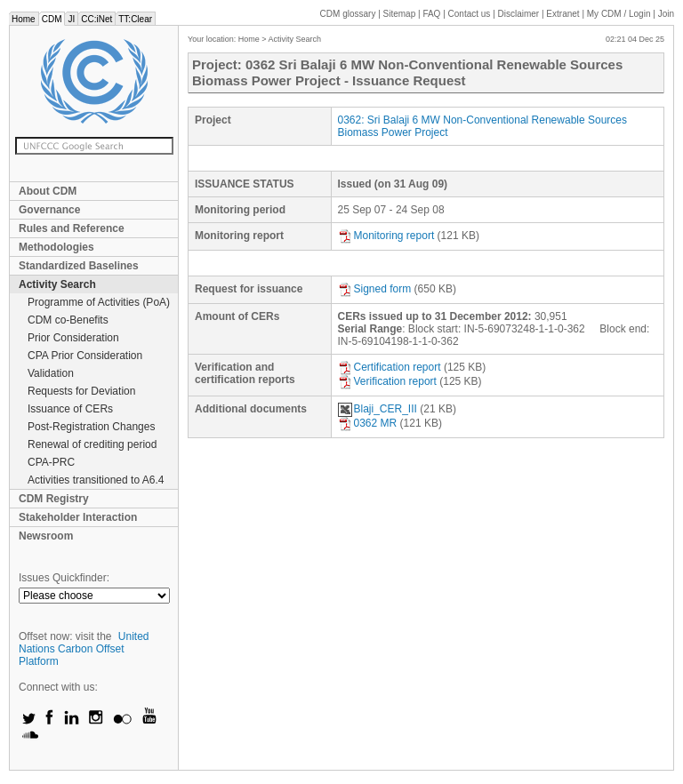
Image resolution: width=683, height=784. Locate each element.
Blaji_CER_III (378, 409)
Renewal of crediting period (92, 444)
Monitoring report (386, 236)
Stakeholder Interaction (78, 517)
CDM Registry (54, 499)
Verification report (387, 381)
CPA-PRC (51, 462)
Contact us (470, 14)
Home (24, 19)
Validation (51, 373)
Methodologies (56, 247)
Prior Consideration (73, 338)
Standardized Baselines (79, 266)
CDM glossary (348, 14)
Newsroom (46, 536)
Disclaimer (519, 14)
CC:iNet (96, 19)
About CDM (48, 191)
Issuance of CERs (70, 409)
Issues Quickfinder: (64, 578)
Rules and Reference (72, 228)
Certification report (390, 367)
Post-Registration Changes (91, 427)
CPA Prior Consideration (85, 356)
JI (71, 19)
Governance (49, 210)
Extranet (562, 14)
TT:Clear (135, 19)
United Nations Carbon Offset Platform (84, 649)
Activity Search (57, 284)
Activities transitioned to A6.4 (96, 480)
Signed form (375, 289)
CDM (52, 19)
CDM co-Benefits (68, 320)
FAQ (431, 14)
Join (666, 14)
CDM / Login (620, 14)
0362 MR (368, 423)
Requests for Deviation (81, 391)
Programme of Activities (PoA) (99, 302)
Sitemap (400, 14)
